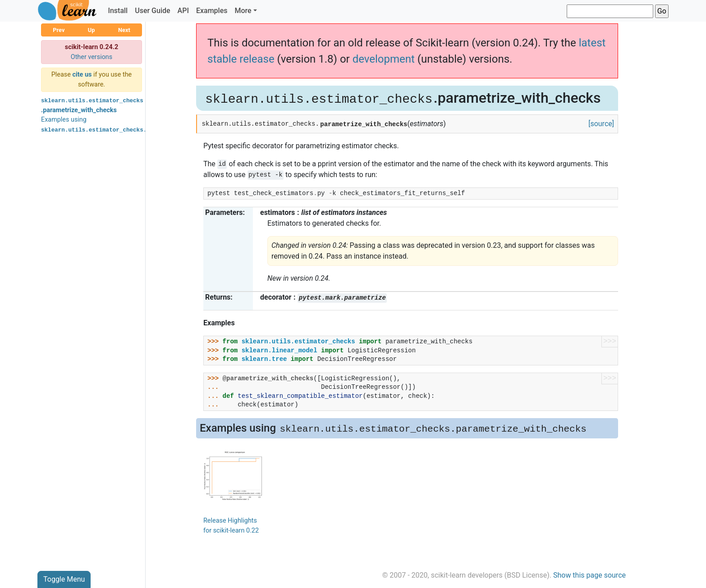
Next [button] (124, 30)
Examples (212, 11)
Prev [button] (59, 30)
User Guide (152, 11)
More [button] (243, 11)
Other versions (92, 57)
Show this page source (589, 575)
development (384, 59)
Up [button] (92, 30)
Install (118, 11)
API (183, 11)
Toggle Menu (64, 579)
